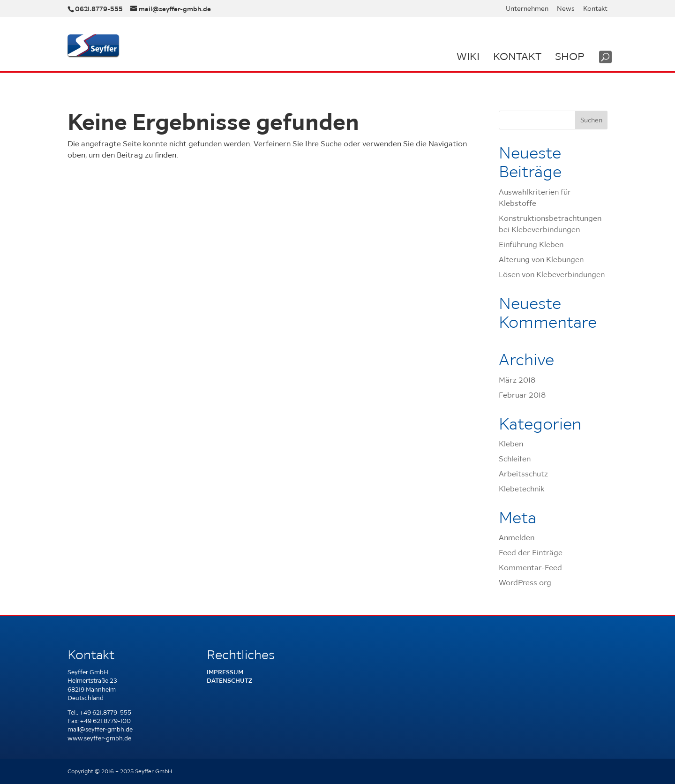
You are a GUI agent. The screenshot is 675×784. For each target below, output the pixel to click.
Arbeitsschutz (523, 474)
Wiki (468, 56)
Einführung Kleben (531, 244)
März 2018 (517, 380)
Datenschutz (229, 681)
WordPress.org (525, 582)
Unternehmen (527, 9)
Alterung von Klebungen (541, 259)
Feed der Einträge (531, 552)
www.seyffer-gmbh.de (99, 738)
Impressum (225, 672)
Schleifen (515, 459)
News (566, 9)
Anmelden (517, 537)
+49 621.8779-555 (105, 712)
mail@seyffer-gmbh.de (100, 729)
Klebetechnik (521, 489)
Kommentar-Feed (530, 567)
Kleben (511, 444)
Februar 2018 (522, 395)
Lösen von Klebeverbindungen (552, 274)
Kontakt (595, 9)
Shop (570, 56)
